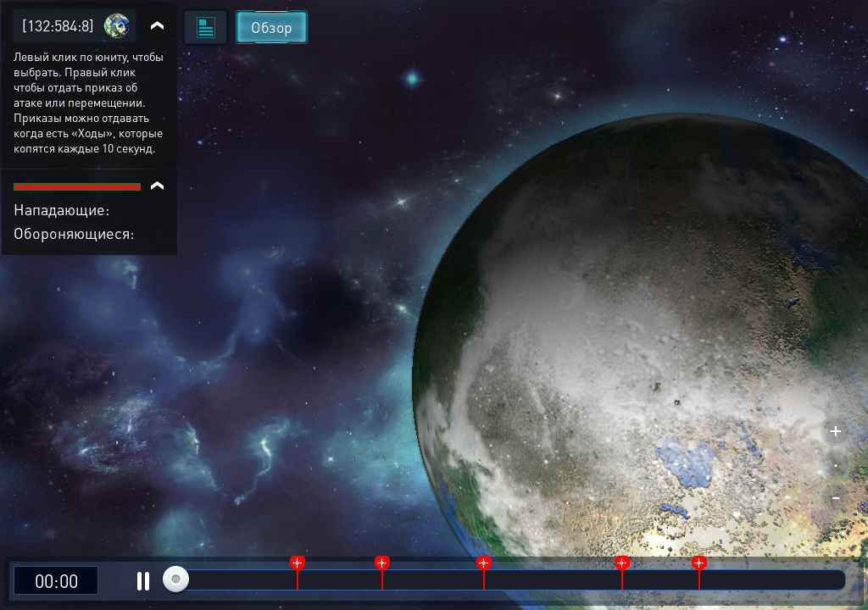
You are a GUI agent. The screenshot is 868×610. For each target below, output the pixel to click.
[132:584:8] (58, 25)
